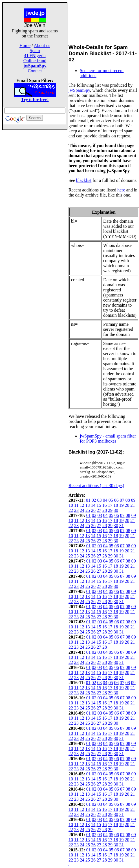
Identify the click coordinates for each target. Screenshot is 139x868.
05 (111, 500)
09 (133, 500)
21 (133, 505)
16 (104, 505)
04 (105, 500)
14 (93, 505)
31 (122, 526)
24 (82, 510)
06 (116, 500)
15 (99, 505)
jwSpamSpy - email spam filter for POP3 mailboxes (108, 439)
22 (71, 510)
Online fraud (35, 61)
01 (88, 500)
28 (105, 510)
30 (116, 510)
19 (121, 505)
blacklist (84, 180)
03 (100, 500)
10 (71, 505)
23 (76, 510)
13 (87, 505)
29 (110, 510)
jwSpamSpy (79, 90)
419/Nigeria (35, 56)
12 (82, 505)
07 (122, 500)
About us (42, 45)
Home (25, 45)
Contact (35, 71)
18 (116, 505)
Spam (35, 51)
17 (110, 505)
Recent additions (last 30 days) (96, 486)
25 (88, 510)
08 (128, 500)
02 (94, 500)
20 (127, 505)
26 (93, 510)
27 (99, 510)
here (121, 190)
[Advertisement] (35, 215)
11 (76, 505)
